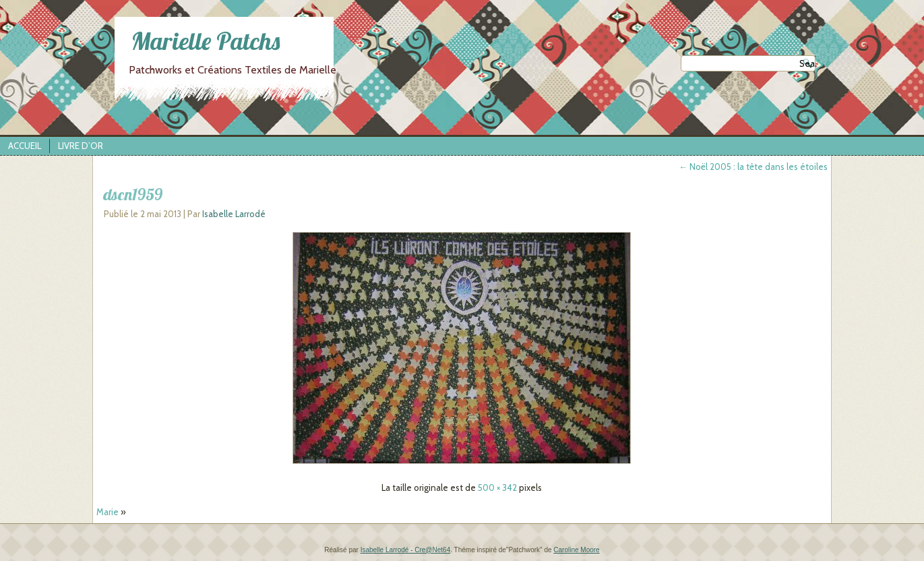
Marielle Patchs (206, 41)
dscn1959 (133, 194)
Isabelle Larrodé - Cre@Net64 (406, 550)
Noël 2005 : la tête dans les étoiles (753, 167)
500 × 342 (497, 488)
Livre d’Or (81, 146)
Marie (107, 512)
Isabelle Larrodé (234, 214)
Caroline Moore (576, 550)
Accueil (25, 146)
